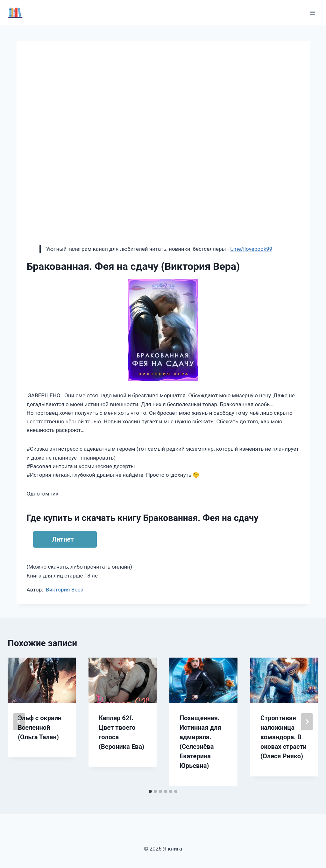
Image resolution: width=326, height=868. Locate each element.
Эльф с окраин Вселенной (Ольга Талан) (40, 728)
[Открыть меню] (312, 13)
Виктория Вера (65, 590)
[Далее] (307, 722)
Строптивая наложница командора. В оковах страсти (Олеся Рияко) (283, 737)
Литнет (63, 539)
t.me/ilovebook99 (251, 249)
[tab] (150, 791)
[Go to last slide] (19, 722)
